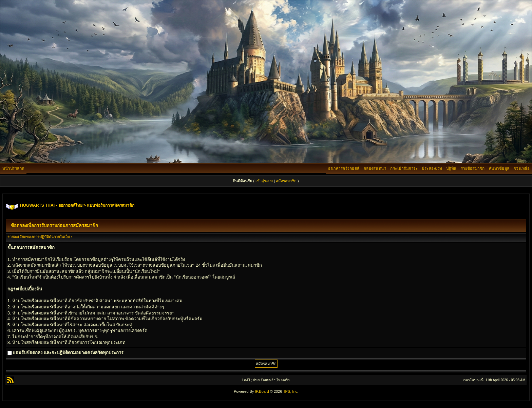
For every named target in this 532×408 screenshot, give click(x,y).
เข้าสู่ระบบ (264, 181)
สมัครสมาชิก (286, 181)
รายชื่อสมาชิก (473, 168)
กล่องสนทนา (375, 168)
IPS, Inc (291, 391)
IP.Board (262, 391)
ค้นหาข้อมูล (499, 168)
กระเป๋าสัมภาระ (404, 168)
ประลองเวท (432, 168)
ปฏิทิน (451, 168)
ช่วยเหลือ (522, 168)
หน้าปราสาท (13, 168)
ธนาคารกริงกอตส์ (344, 168)
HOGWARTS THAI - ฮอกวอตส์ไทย (51, 205)
